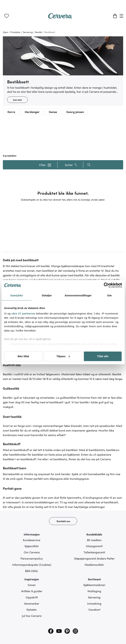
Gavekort (94, 609)
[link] (7, 16)
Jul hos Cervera (32, 616)
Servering (94, 597)
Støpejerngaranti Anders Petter (94, 558)
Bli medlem (94, 540)
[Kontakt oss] (63, 521)
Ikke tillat (23, 356)
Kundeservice (32, 540)
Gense (53, 112)
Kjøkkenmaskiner (94, 585)
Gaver (32, 585)
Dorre (11, 112)
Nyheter (32, 609)
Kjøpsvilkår (32, 546)
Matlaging (94, 591)
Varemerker (32, 603)
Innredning (94, 603)
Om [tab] (109, 295)
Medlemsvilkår (94, 565)
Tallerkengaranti (94, 552)
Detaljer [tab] (47, 295)
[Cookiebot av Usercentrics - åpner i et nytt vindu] (106, 285)
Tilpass (63, 356)
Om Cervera (32, 552)
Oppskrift (32, 597)
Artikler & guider (32, 591)
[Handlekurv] (115, 16)
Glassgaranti (94, 546)
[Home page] (60, 17)
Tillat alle (103, 356)
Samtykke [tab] (17, 295)
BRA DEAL (32, 571)
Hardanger (32, 112)
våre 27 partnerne (23, 313)
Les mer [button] (18, 100)
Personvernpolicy (32, 558)
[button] (45, 165)
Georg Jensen (75, 112)
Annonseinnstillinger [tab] (78, 295)
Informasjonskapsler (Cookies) (32, 565)
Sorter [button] (71, 165)
